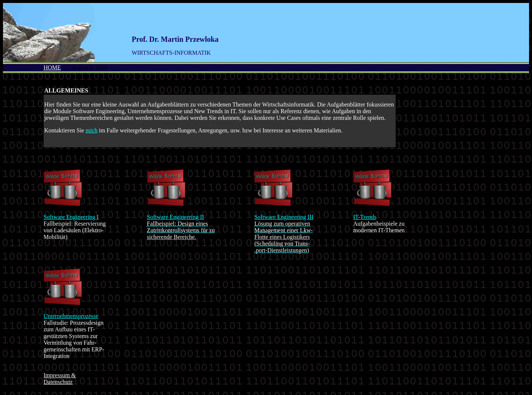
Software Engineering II (176, 217)
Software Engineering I (71, 217)
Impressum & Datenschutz (60, 379)
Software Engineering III (284, 217)
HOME (52, 67)
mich (92, 130)
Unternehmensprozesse (71, 316)
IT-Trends (365, 217)
